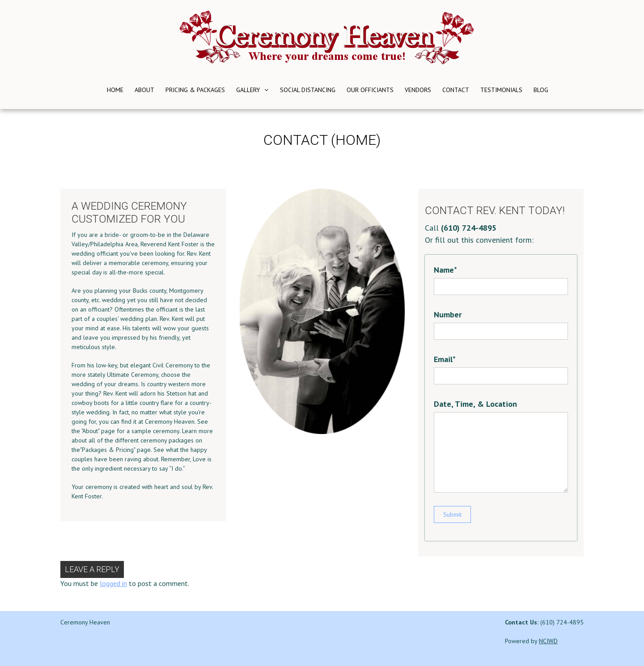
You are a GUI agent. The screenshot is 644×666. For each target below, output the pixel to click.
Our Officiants (370, 90)
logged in (113, 583)
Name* (445, 270)
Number (448, 314)
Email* (445, 359)
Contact (456, 90)
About (144, 90)
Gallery (248, 90)
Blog (541, 90)
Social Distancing (308, 90)
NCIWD (548, 641)
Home (115, 90)
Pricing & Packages (195, 90)
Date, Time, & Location (475, 404)
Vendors (418, 90)
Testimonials (501, 90)
